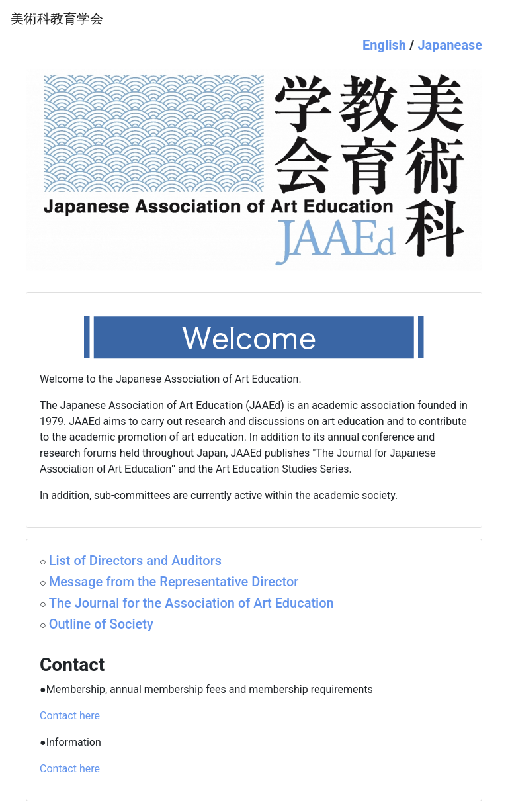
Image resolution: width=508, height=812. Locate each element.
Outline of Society (101, 624)
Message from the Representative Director (174, 582)
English (384, 45)
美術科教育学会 (57, 19)
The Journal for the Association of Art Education (191, 603)
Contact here (70, 716)
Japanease (450, 45)
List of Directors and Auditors (135, 561)
